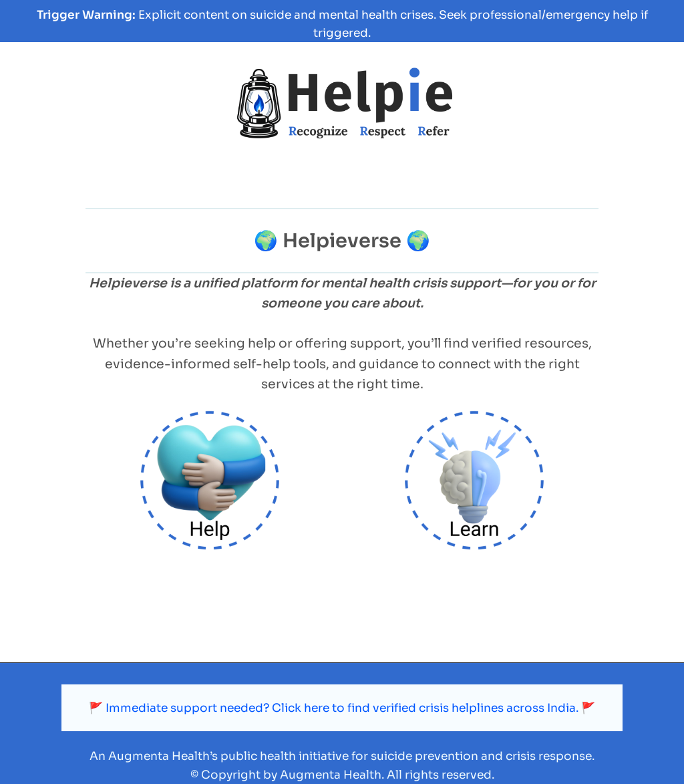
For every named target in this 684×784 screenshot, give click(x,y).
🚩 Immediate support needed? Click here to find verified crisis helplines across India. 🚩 (342, 708)
